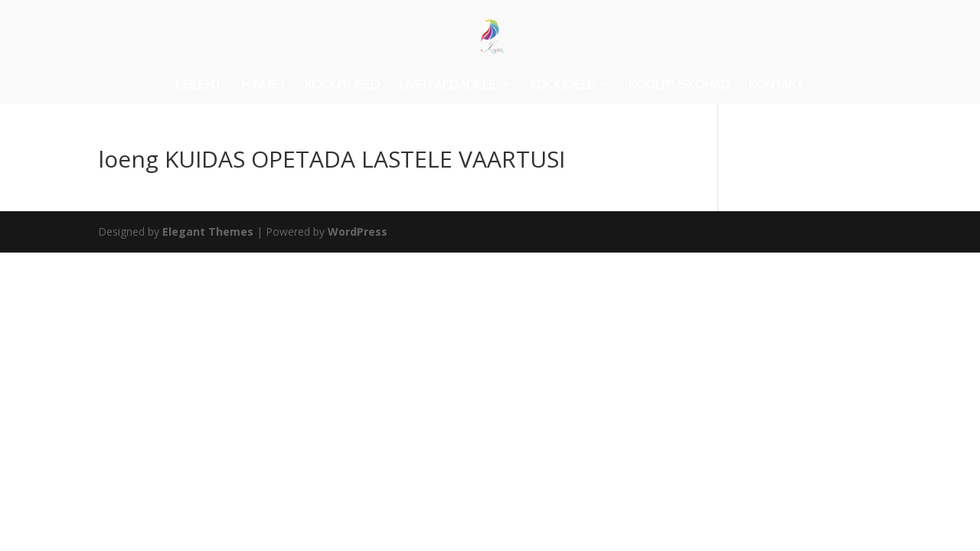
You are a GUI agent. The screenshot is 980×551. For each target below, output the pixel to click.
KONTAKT (776, 86)
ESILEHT (198, 86)
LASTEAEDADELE (447, 86)
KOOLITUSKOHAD (679, 86)
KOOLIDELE (562, 86)
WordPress (358, 231)
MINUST (263, 86)
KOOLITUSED (342, 86)
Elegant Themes (208, 231)
